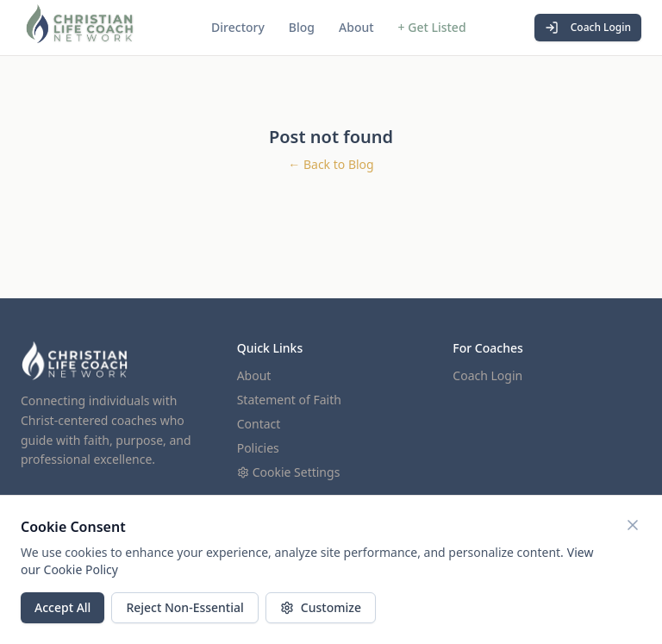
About (356, 27)
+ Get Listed (432, 27)
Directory (238, 27)
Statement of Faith (289, 400)
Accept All (62, 607)
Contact (259, 424)
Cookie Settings (289, 472)
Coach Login (588, 27)
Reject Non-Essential (184, 607)
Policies (258, 448)
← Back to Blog (331, 164)
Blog (302, 27)
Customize (321, 607)
